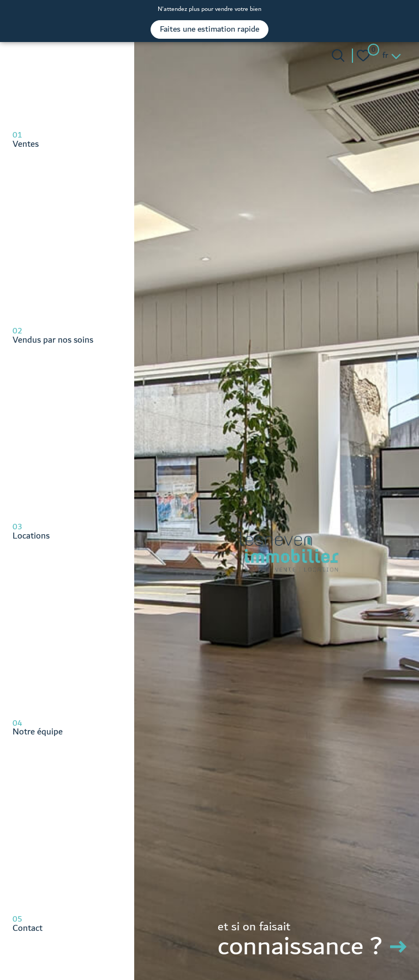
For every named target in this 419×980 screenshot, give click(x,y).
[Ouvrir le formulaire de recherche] (338, 55)
